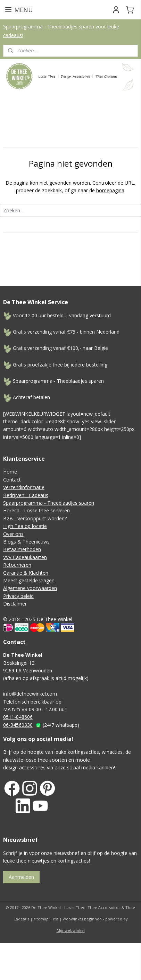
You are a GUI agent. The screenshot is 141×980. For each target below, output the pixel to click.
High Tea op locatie (25, 526)
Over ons (13, 534)
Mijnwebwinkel (71, 930)
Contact (12, 480)
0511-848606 (18, 717)
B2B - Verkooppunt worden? (35, 518)
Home (10, 472)
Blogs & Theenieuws (26, 542)
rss (56, 919)
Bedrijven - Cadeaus (26, 495)
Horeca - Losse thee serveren (36, 510)
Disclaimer (15, 604)
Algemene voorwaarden (30, 588)
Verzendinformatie (24, 487)
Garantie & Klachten (26, 573)
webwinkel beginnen (82, 919)
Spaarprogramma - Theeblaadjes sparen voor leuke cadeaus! (61, 31)
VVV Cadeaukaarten (25, 557)
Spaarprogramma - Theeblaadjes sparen (49, 503)
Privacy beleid (18, 596)
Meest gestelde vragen (29, 580)
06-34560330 (18, 725)
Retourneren (17, 565)
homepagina (110, 190)
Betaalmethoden (22, 549)
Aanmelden (21, 877)
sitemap (41, 919)
